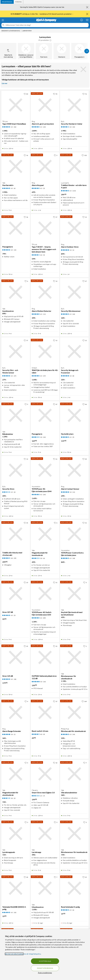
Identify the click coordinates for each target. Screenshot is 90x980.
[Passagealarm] (79, 51)
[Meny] (3, 20)
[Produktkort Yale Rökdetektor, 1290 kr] (16, 415)
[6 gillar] (26, 281)
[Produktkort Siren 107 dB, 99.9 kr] (16, 594)
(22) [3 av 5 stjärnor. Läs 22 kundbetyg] (44, 437)
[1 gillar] (85, 646)
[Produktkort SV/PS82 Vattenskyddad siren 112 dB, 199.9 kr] (45, 657)
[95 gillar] (55, 94)
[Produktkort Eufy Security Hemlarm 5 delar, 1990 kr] (74, 105)
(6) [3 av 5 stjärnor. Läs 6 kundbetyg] (44, 558)
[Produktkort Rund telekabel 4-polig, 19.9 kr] (74, 888)
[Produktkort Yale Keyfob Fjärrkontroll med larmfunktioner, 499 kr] (74, 594)
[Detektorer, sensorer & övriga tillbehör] (26, 51)
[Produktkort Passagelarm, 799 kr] (16, 228)
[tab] (7, 2)
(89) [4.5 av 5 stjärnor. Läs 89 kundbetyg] (44, 618)
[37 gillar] (55, 701)
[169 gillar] (84, 701)
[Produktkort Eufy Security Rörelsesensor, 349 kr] (74, 292)
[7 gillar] (85, 763)
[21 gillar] (55, 582)
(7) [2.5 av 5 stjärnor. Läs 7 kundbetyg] (44, 796)
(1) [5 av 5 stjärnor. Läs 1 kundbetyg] (73, 250)
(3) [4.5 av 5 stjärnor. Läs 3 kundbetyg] (15, 615)
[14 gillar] (55, 281)
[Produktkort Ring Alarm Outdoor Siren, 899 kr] (74, 228)
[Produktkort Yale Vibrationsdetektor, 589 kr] (74, 774)
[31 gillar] (85, 523)
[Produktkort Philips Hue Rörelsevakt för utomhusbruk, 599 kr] (74, 713)
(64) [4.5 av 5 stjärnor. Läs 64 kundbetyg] (44, 495)
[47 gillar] (85, 281)
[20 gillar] (85, 459)
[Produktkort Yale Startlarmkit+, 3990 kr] (16, 166)
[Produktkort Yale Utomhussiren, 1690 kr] (45, 888)
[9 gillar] (26, 404)
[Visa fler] (87, 51)
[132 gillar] (84, 155)
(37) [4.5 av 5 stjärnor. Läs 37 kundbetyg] (15, 376)
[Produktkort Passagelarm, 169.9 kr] (45, 415)
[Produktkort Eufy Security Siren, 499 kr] (16, 470)
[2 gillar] (56, 155)
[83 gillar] (26, 94)
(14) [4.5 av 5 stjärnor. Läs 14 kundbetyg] (15, 250)
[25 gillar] (55, 646)
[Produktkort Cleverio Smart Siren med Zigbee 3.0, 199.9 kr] (45, 774)
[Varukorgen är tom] (87, 20)
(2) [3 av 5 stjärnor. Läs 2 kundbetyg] (15, 798)
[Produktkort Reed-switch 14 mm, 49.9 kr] (45, 713)
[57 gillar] (26, 340)
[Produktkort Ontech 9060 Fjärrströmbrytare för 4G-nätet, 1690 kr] (45, 352)
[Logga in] (82, 20)
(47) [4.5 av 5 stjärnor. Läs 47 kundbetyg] (44, 376)
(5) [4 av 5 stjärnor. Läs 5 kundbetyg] (44, 255)
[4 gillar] (26, 701)
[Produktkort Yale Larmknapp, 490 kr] (45, 833)
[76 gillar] (85, 94)
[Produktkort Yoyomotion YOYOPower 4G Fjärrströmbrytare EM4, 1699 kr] (45, 470)
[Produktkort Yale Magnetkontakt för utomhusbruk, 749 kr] (16, 774)
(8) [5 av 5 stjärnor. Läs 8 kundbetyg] (73, 376)
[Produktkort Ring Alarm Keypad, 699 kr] (45, 166)
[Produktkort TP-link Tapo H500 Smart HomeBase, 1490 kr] (16, 105)
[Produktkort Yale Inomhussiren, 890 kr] (16, 292)
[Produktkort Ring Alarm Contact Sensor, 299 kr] (74, 470)
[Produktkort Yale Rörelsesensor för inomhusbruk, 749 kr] (74, 833)
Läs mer (5, 83)
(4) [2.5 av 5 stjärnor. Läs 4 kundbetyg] (15, 492)
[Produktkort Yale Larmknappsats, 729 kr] (16, 833)
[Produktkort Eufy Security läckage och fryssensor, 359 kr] (74, 352)
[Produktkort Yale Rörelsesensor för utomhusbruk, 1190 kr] (74, 657)
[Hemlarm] (62, 51)
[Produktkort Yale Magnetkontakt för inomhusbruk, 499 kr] (45, 534)
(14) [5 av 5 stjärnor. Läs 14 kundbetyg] (44, 682)
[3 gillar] (85, 582)
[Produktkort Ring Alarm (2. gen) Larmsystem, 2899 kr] (45, 105)
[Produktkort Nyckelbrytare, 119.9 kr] (74, 415)
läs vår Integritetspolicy (32, 954)
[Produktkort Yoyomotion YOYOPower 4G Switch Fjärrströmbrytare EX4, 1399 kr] (45, 594)
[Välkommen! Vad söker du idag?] (47, 25)
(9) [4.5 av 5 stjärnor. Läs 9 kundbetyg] (73, 437)
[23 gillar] (26, 582)
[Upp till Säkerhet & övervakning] (8, 51)
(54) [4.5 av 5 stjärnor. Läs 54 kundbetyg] (74, 734)
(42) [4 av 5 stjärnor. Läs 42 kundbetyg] (74, 127)
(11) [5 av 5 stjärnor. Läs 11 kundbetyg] (74, 492)
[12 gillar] (85, 217)
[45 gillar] (26, 523)
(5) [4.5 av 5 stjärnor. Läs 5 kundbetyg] (44, 188)
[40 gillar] (26, 877)
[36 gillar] (26, 217)
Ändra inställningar (45, 973)
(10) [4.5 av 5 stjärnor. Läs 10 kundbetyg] (15, 912)
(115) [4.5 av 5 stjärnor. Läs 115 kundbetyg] (74, 191)
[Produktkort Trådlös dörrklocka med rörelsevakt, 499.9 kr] (16, 534)
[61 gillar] (55, 459)
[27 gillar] (55, 217)
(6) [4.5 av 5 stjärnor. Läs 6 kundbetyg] (15, 188)
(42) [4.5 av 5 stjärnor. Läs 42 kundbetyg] (15, 127)
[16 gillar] (26, 155)
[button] (50, 40)
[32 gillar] (55, 763)
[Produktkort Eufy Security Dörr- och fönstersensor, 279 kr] (16, 352)
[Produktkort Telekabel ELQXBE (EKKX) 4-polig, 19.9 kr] (16, 888)
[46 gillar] (85, 404)
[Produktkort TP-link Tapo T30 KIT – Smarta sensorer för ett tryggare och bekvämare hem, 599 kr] (45, 228)
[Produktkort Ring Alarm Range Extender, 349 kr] (16, 713)
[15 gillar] (55, 340)
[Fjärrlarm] (44, 51)
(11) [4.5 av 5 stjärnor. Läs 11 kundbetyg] (44, 314)
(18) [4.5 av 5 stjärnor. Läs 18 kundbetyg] (74, 558)
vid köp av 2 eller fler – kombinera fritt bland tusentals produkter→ (42, 14)
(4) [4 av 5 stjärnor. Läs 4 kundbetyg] (44, 734)
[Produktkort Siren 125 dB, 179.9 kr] (16, 657)
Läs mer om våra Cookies (14, 954)
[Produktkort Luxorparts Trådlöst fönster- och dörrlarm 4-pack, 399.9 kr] (74, 166)
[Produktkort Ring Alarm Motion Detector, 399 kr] (45, 292)
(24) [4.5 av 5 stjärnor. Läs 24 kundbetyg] (44, 127)
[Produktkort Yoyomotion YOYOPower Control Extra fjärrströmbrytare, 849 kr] (74, 534)
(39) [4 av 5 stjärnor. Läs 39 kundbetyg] (15, 558)
